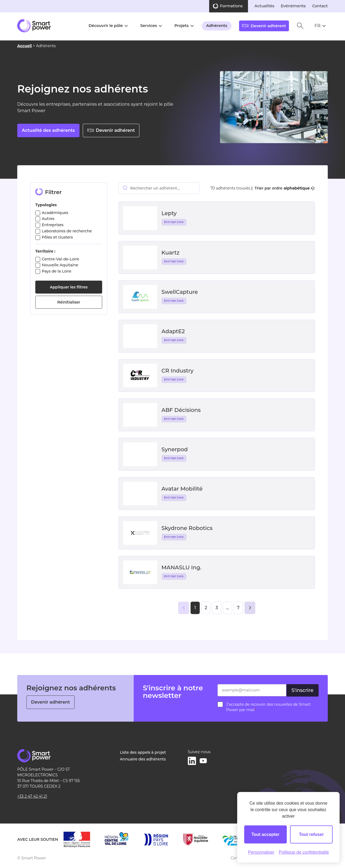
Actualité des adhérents (48, 130)
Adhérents (217, 26)
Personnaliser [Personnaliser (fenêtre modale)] (261, 852)
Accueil (25, 46)
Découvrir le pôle (106, 26)
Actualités (264, 6)
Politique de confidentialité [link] (304, 852)
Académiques (55, 213)
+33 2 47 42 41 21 (32, 796)
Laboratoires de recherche (67, 231)
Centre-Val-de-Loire (61, 259)
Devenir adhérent (111, 130)
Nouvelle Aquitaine (60, 265)
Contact (320, 6)
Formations (231, 6)
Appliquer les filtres (69, 287)
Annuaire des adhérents (143, 759)
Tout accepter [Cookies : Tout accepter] (265, 834)
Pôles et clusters (57, 237)
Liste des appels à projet (143, 752)
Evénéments (293, 6)
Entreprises (53, 225)
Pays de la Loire (57, 271)
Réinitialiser (69, 302)
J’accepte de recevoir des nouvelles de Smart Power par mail (268, 707)
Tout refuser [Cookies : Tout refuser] (311, 834)
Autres (48, 219)
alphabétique (299, 188)
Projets (181, 26)
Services (149, 26)
